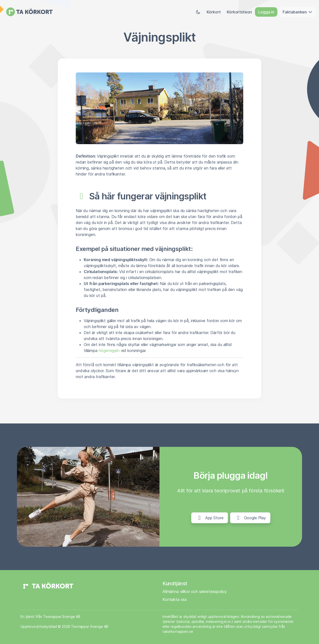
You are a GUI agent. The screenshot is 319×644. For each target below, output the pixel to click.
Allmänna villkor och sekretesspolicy (195, 591)
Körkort (214, 12)
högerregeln (109, 351)
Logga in (266, 12)
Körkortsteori (239, 12)
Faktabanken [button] (298, 12)
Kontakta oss (175, 599)
